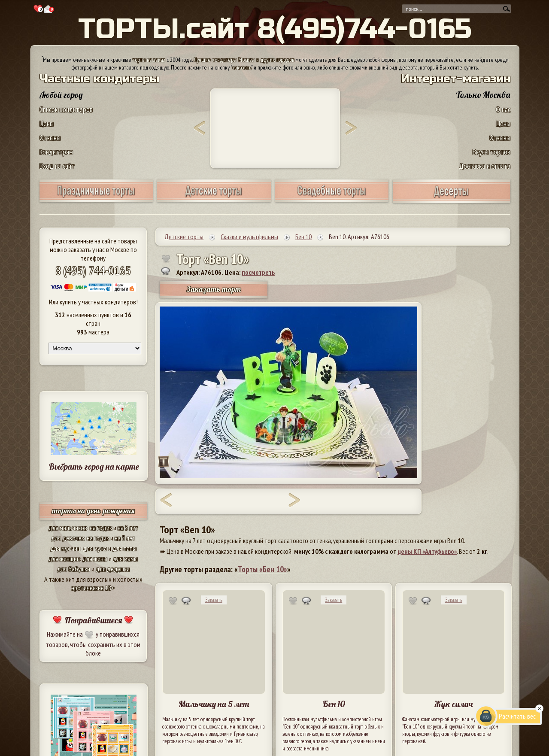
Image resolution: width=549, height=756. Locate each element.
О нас (503, 109)
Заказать (214, 600)
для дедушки (113, 569)
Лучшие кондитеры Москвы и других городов (244, 60)
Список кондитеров (66, 109)
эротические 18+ (93, 588)
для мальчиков (68, 528)
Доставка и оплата (485, 166)
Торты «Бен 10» (262, 569)
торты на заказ (149, 60)
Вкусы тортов (491, 152)
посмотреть (258, 272)
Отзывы (50, 138)
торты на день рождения (93, 511)
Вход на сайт (57, 166)
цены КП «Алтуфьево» (427, 551)
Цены (47, 123)
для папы (124, 548)
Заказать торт (214, 289)
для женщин (64, 559)
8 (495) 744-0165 (93, 270)
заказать (242, 67)
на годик (101, 528)
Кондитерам (56, 152)
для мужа (95, 548)
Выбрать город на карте (94, 466)
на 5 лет (128, 528)
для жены (95, 559)
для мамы (125, 559)
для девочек (68, 538)
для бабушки (74, 569)
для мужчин (65, 548)
